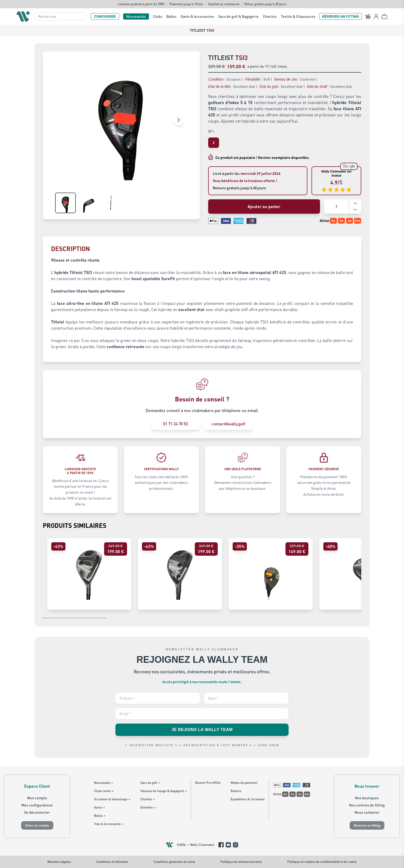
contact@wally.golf (229, 424)
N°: (211, 131)
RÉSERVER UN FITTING (340, 16)
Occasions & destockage (112, 799)
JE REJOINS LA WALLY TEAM (202, 730)
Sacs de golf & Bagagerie (238, 16)
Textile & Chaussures (298, 16)
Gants (99, 807)
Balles (171, 16)
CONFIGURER (105, 16)
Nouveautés (136, 16)
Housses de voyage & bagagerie (163, 791)
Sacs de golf (150, 783)
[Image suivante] (179, 120)
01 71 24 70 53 (175, 424)
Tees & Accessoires (109, 824)
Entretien (148, 807)
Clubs (158, 16)
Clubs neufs (104, 791)
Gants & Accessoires (197, 16)
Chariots (270, 16)
